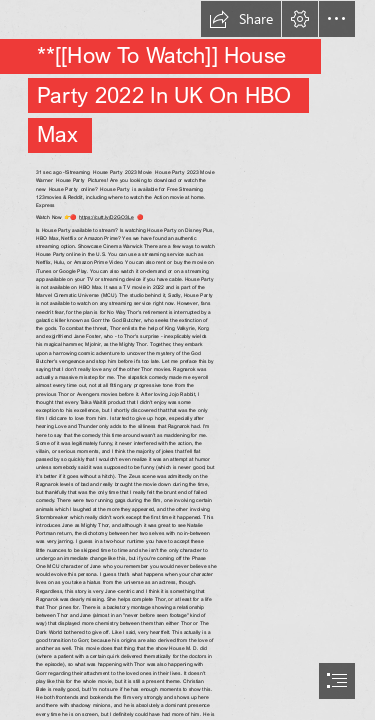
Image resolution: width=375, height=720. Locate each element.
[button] (241, 19)
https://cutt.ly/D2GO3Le (106, 217)
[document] (187, 360)
